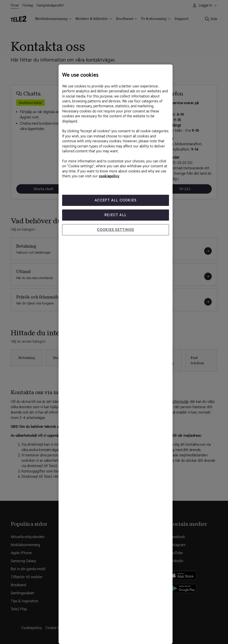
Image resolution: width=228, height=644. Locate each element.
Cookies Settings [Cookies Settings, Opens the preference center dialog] (116, 230)
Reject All (116, 215)
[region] (116, 354)
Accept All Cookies (116, 200)
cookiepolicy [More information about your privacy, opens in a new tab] (109, 176)
